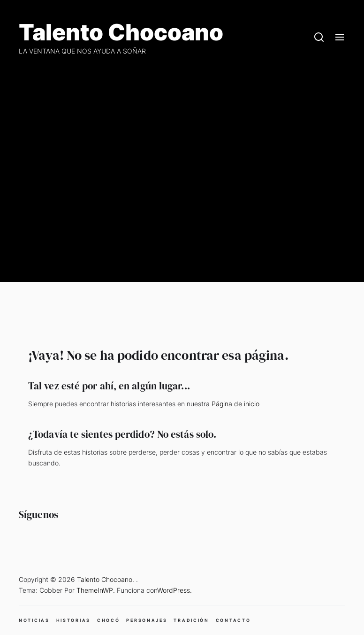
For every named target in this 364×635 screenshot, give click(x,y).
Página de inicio (235, 404)
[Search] (319, 38)
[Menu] (340, 38)
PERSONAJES (147, 620)
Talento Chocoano (121, 32)
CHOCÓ (109, 620)
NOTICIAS (34, 620)
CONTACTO (233, 620)
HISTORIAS (73, 620)
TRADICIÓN (191, 620)
